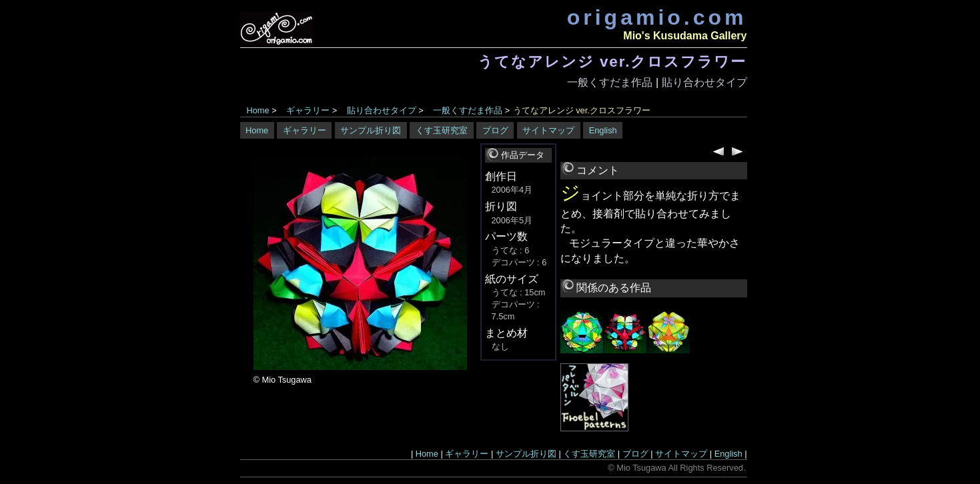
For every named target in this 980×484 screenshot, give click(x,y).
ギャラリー (308, 110)
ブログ (495, 130)
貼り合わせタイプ (704, 82)
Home (258, 110)
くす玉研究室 (442, 130)
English (603, 130)
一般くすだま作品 (610, 82)
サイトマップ (548, 130)
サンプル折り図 (371, 130)
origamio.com (657, 17)
